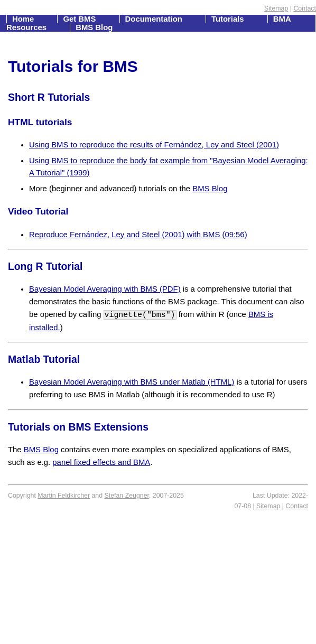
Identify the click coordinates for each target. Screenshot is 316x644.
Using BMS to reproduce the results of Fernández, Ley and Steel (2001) (154, 145)
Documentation (155, 19)
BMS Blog (94, 27)
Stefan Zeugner (127, 496)
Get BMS (80, 19)
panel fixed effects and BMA (101, 462)
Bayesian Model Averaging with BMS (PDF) (105, 289)
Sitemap (276, 8)
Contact (305, 8)
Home (24, 19)
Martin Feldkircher (64, 496)
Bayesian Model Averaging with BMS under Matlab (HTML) (132, 382)
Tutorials (229, 19)
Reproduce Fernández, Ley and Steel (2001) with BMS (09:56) (138, 235)
